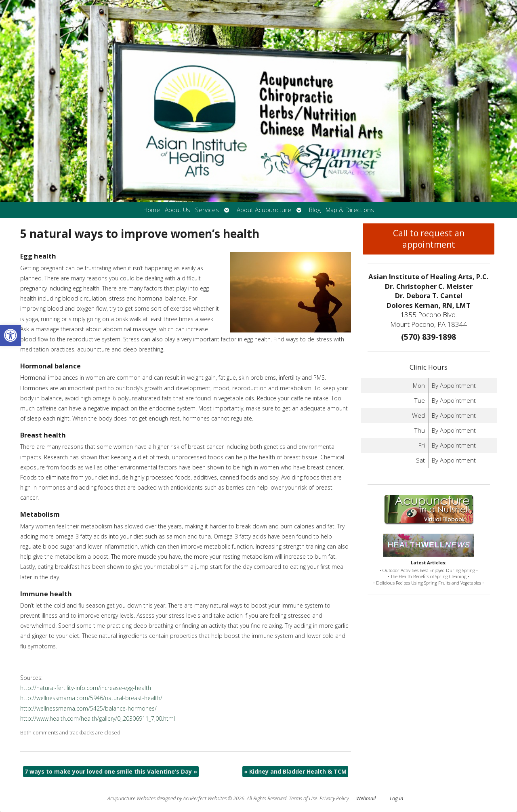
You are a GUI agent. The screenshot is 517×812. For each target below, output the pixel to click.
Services (207, 210)
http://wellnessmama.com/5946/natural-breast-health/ (91, 698)
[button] (11, 335)
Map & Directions (350, 210)
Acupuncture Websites (131, 798)
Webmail (366, 798)
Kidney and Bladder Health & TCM (295, 771)
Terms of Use (303, 798)
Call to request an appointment (429, 239)
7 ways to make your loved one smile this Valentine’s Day (111, 771)
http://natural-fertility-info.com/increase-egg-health (86, 688)
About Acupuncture (264, 210)
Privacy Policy (334, 798)
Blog (315, 210)
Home (152, 210)
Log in (396, 798)
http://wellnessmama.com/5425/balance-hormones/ (88, 708)
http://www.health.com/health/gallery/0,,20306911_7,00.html (98, 718)
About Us (178, 210)
